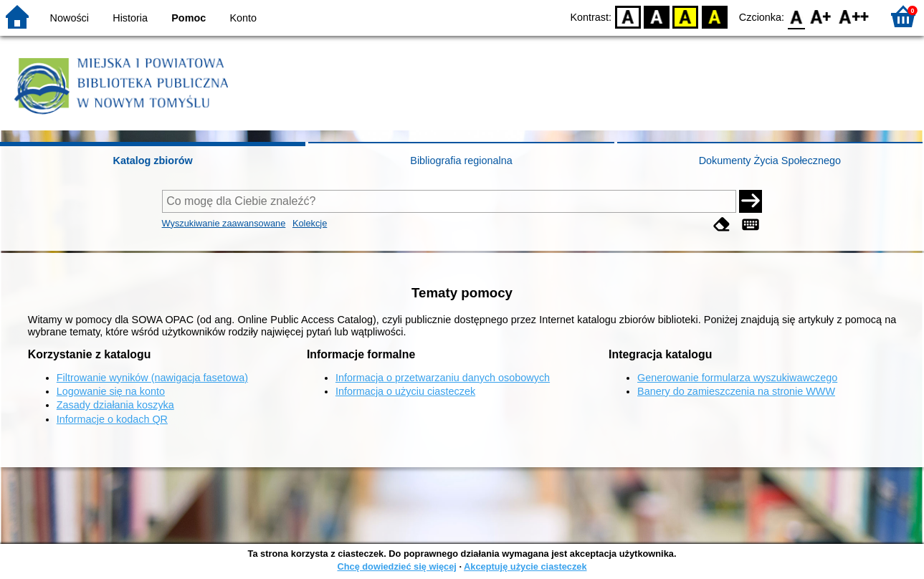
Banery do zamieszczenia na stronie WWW (736, 391)
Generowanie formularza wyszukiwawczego (737, 378)
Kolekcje (310, 223)
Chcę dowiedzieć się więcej (396, 566)
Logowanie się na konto (111, 391)
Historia (130, 18)
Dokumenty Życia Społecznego (770, 161)
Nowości (70, 18)
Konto (244, 18)
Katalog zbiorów (153, 161)
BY (714, 16)
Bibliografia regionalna (461, 161)
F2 (854, 16)
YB (686, 16)
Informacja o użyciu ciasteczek (405, 391)
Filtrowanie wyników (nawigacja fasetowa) (152, 378)
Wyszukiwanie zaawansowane (224, 223)
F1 (821, 16)
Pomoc (189, 18)
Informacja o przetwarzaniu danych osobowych (443, 378)
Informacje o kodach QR (112, 419)
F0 (796, 16)
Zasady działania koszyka (115, 405)
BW (657, 16)
